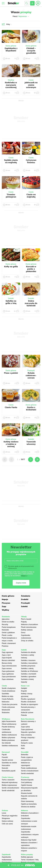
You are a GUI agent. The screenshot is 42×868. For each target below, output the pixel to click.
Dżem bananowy (27, 801)
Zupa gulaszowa (8, 671)
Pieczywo (6, 603)
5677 (23, 459)
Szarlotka (5, 694)
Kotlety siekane (27, 630)
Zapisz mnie (21, 583)
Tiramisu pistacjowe (11, 196)
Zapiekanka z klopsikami (11, 49)
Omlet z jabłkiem (8, 633)
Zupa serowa (7, 668)
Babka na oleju (8, 696)
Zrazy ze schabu (27, 641)
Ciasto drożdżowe (9, 691)
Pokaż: (21, 16)
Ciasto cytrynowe (8, 707)
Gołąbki (24, 688)
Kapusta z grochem (28, 732)
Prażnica (5, 646)
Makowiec (6, 702)
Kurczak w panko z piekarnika (31, 269)
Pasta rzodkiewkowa (29, 768)
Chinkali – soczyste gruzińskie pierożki (31, 52)
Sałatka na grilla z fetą (11, 302)
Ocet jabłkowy (27, 782)
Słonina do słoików (28, 807)
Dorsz (23, 633)
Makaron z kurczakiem (30, 624)
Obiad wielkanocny (9, 724)
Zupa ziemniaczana (9, 666)
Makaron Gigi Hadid (29, 840)
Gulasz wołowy (8, 821)
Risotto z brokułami (28, 702)
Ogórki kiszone (27, 785)
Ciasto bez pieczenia (10, 704)
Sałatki (11, 298)
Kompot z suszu (27, 743)
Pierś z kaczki (26, 619)
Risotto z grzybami (28, 699)
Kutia (23, 746)
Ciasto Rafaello (8, 699)
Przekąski (31, 371)
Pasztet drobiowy (8, 727)
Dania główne (11, 46)
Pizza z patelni (11, 373)
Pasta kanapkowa (9, 627)
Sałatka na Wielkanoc (30, 671)
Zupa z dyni (6, 655)
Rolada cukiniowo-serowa (31, 375)
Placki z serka (7, 635)
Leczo (4, 813)
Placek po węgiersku (10, 816)
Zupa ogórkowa (8, 674)
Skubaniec (6, 712)
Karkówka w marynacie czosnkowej (11, 85)
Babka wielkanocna (9, 735)
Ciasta (31, 80)
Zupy (4, 606)
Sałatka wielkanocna (10, 746)
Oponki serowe (7, 760)
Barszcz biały (7, 663)
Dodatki (31, 298)
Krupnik (24, 691)
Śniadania (26, 596)
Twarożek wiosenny (31, 443)
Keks (23, 748)
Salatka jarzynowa (28, 666)
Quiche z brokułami (31, 408)
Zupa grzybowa (27, 729)
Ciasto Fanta (11, 407)
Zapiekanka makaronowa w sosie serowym (29, 821)
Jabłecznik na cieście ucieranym (31, 85)
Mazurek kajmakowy (10, 782)
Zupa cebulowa (8, 679)
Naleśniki (5, 630)
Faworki (5, 757)
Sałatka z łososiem (28, 660)
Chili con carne (7, 824)
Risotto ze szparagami (30, 704)
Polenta (24, 715)
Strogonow (6, 818)
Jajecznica (6, 619)
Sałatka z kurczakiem (29, 663)
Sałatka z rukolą (27, 668)
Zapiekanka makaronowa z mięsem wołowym (30, 835)
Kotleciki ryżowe (27, 712)
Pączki (4, 755)
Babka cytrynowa (8, 738)
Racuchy (5, 624)
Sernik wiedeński (27, 773)
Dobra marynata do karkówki (31, 303)
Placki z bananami (9, 643)
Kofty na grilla (11, 266)
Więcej (23, 576)
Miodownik (6, 710)
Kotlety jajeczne (27, 857)
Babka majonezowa (9, 785)
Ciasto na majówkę (31, 196)
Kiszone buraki (27, 793)
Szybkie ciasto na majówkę (11, 161)
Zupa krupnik (7, 658)
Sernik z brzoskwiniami (30, 771)
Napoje (5, 599)
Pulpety (24, 622)
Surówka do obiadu (28, 652)
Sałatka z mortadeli (29, 674)
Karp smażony (26, 735)
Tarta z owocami (8, 780)
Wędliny (11, 80)
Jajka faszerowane (9, 721)
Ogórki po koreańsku (29, 804)
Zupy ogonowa (7, 652)
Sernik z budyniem (9, 688)
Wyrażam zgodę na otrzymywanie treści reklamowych (19, 567)
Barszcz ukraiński (8, 660)
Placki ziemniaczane (29, 627)
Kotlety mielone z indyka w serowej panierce (11, 445)
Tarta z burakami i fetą (30, 860)
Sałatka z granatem (29, 677)
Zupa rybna (25, 727)
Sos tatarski (6, 743)
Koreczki (5, 768)
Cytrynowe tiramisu (31, 161)
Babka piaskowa (8, 740)
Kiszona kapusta (27, 780)
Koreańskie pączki (9, 771)
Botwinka (25, 755)
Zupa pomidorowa (9, 677)
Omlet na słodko (8, 622)
